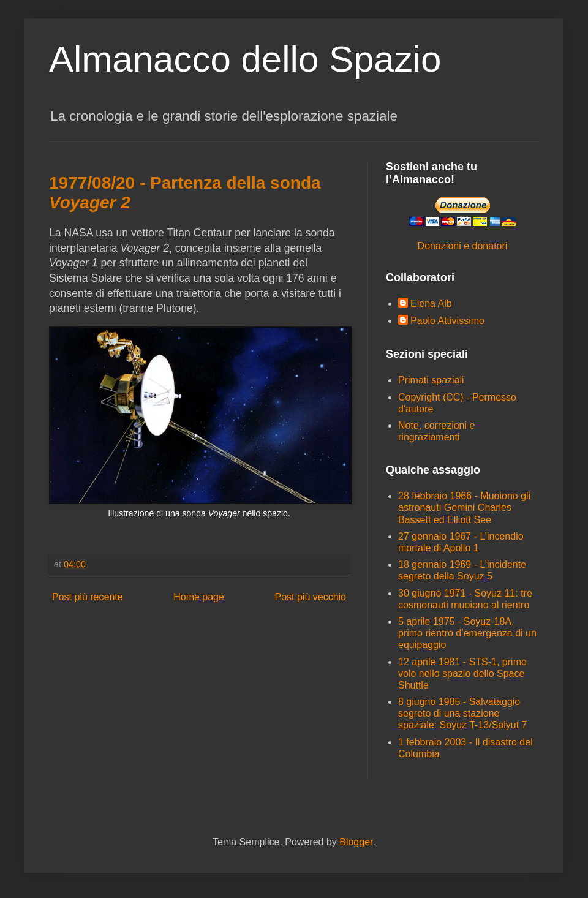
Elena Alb (431, 304)
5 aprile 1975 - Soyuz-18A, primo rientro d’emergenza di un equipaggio (467, 633)
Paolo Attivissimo (447, 321)
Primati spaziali (431, 380)
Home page (199, 597)
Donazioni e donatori (463, 246)
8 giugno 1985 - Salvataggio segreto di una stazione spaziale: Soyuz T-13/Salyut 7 (463, 713)
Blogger (356, 842)
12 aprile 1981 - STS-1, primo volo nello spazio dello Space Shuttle (462, 673)
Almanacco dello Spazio (245, 59)
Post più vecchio (310, 597)
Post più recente (88, 597)
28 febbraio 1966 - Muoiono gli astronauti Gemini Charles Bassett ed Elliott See (464, 507)
